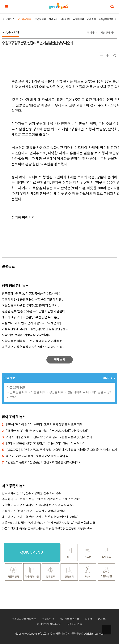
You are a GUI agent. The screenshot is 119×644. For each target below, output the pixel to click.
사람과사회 (78, 19)
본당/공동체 (40, 19)
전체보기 (103, 619)
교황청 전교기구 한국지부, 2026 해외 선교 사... (31, 306)
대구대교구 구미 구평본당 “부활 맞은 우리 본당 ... (32, 317)
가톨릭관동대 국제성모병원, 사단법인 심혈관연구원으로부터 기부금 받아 (47, 529)
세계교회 (53, 19)
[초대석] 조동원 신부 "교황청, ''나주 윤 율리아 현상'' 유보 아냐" (43, 444)
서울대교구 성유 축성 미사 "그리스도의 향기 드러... (33, 347)
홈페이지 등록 (75, 624)
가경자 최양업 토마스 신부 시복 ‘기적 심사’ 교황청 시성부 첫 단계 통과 (47, 437)
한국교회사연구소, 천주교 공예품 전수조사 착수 (31, 294)
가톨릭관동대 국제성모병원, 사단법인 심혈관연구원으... (36, 329)
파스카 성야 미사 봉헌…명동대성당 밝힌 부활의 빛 (35, 456)
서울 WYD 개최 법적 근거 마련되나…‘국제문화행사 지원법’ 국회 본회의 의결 (49, 523)
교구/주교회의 (24, 19)
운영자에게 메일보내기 (49, 624)
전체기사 (92, 33)
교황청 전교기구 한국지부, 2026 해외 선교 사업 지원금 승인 (39, 505)
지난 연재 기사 (108, 33)
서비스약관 (48, 619)
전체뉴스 (10, 19)
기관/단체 (65, 19)
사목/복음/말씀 (106, 19)
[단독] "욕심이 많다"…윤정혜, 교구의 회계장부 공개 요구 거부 (42, 425)
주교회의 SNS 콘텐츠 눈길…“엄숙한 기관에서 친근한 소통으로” (41, 499)
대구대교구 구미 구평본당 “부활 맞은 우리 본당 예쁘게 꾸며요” (40, 517)
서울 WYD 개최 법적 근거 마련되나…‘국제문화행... (33, 323)
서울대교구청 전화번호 (24, 619)
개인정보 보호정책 (69, 619)
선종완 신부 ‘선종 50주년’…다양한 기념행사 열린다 (33, 311)
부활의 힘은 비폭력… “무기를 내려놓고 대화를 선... (33, 341)
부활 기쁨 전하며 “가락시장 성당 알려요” (27, 335)
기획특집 (91, 19)
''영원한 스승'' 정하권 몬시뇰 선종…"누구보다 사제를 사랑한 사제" (45, 431)
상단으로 (107, 630)
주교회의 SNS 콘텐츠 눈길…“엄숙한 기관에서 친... (33, 300)
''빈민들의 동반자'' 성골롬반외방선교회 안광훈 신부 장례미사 (42, 463)
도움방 (88, 619)
